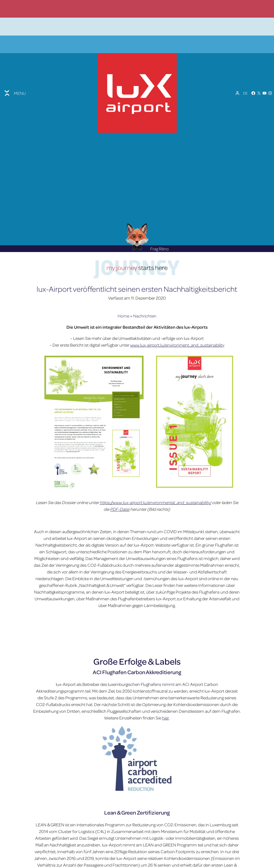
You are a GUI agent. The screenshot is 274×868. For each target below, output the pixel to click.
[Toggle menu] (15, 76)
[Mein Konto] (237, 76)
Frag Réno (147, 220)
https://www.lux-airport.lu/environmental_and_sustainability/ (155, 474)
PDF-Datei (120, 481)
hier (165, 689)
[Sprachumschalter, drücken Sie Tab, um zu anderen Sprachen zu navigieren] (245, 76)
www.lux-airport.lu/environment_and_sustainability (177, 317)
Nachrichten (145, 288)
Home (123, 288)
